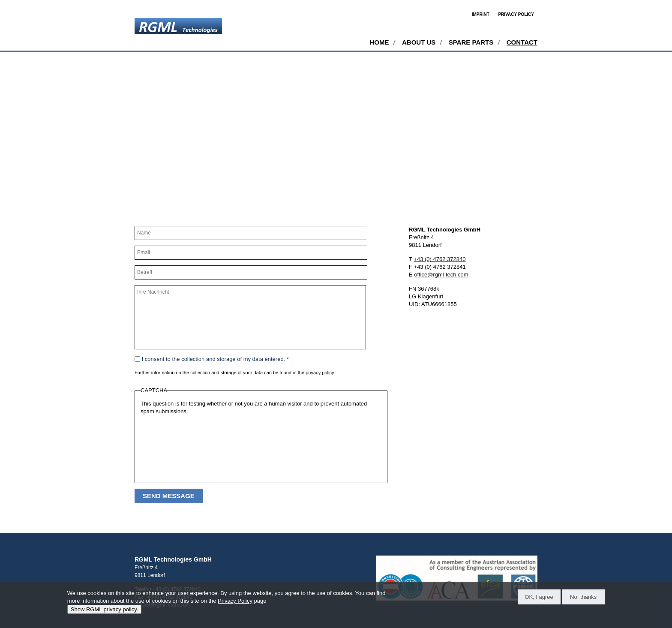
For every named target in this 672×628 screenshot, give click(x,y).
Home (379, 42)
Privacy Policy (516, 14)
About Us (419, 42)
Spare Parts (471, 42)
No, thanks (583, 597)
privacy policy (320, 373)
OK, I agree (539, 597)
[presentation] (176, 446)
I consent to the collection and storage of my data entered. (215, 359)
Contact (522, 42)
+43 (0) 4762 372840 (439, 259)
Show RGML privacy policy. (105, 609)
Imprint (481, 14)
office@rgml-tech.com (441, 275)
